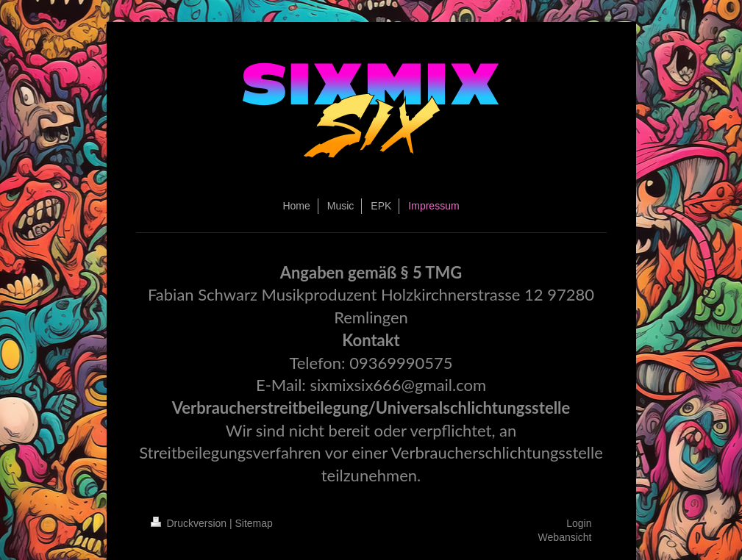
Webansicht (565, 537)
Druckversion (190, 523)
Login (579, 523)
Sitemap (254, 523)
